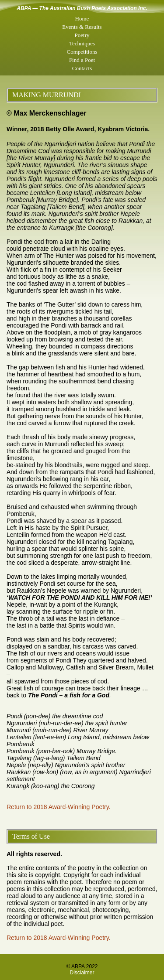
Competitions (82, 52)
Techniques (82, 43)
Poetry (82, 35)
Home (82, 19)
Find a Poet (82, 60)
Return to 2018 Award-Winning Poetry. (59, 807)
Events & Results (82, 27)
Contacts (82, 68)
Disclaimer (82, 973)
